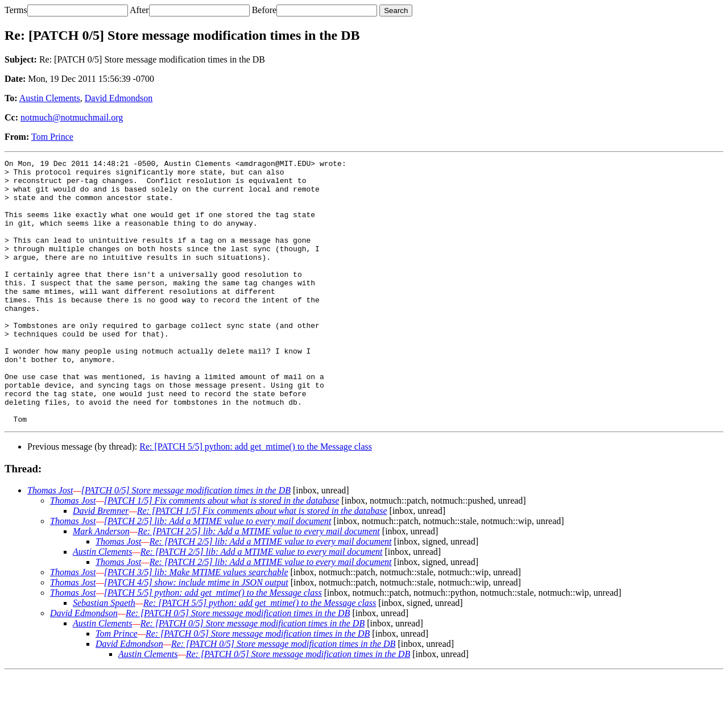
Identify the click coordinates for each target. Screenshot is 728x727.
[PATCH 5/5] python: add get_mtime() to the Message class (213, 645)
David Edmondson (119, 98)
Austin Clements (50, 98)
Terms (16, 10)
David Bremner (101, 564)
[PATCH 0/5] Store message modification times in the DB (186, 543)
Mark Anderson (101, 584)
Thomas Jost (50, 543)
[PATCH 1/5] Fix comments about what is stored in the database (222, 553)
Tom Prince (52, 137)
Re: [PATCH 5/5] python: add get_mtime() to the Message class (256, 499)
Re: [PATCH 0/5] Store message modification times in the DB (238, 666)
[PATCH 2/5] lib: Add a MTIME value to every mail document (218, 574)
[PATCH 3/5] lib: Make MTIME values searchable (196, 625)
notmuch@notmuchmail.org (72, 117)
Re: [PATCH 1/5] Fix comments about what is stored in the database (262, 564)
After (139, 10)
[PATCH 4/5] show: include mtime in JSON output (196, 635)
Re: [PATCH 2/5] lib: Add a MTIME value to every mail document (259, 584)
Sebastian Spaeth (104, 656)
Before (264, 10)
